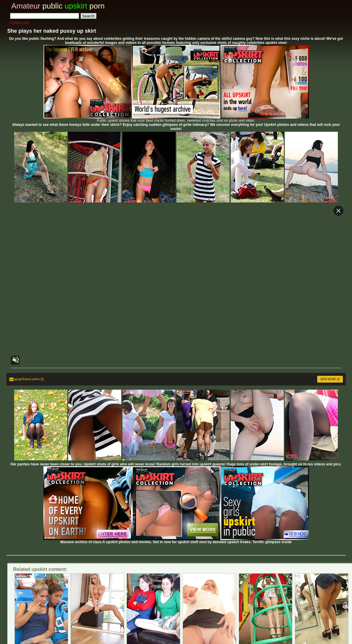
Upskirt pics (20, 23)
